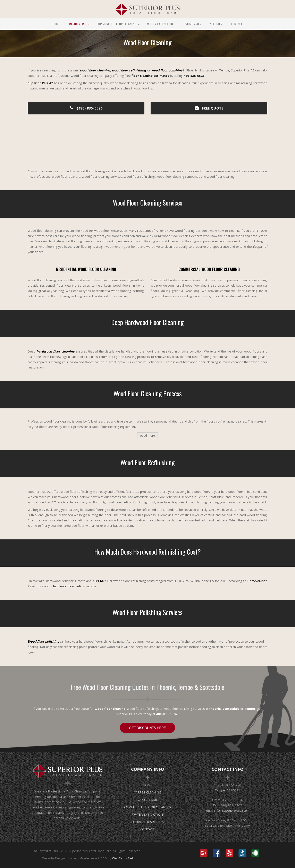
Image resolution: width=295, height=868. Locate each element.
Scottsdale (231, 709)
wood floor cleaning (110, 709)
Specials (216, 24)
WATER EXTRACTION (147, 814)
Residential (78, 24)
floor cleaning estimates (150, 76)
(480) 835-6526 (86, 108)
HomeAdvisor (257, 581)
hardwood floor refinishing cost (75, 586)
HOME (147, 785)
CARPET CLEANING (147, 792)
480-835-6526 (194, 76)
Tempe (250, 709)
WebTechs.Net (123, 858)
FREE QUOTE (209, 108)
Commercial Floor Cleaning (117, 24)
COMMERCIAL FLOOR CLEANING (147, 807)
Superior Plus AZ (40, 83)
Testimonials (192, 24)
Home (56, 24)
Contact (237, 24)
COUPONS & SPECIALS (147, 822)
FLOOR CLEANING (148, 800)
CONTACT (147, 829)
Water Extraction (160, 24)
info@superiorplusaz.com (232, 810)
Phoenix (215, 709)
